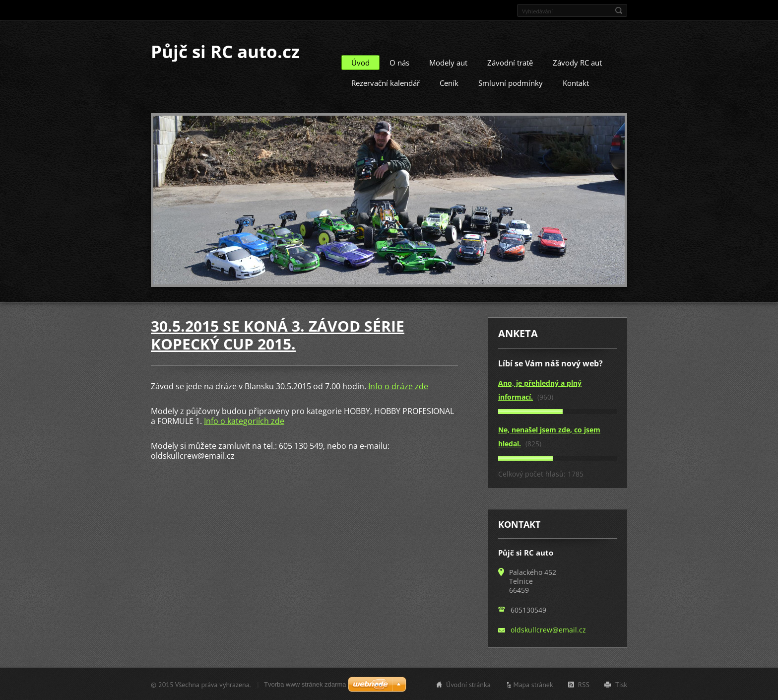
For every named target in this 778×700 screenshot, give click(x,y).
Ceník (449, 82)
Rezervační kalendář (386, 82)
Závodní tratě (510, 62)
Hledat (619, 10)
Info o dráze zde (398, 386)
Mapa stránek (533, 684)
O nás (399, 62)
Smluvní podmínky (511, 82)
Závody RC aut (577, 62)
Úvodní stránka (468, 684)
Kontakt (576, 82)
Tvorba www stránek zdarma (305, 684)
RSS (584, 684)
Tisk (621, 684)
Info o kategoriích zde (244, 420)
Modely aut (448, 62)
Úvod (360, 62)
